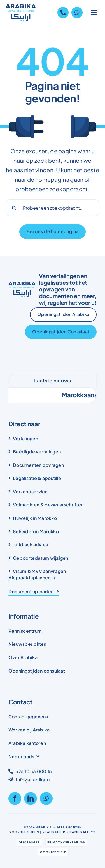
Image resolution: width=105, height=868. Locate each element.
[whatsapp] (46, 798)
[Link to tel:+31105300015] (63, 13)
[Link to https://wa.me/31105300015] (77, 13)
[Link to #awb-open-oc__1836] (94, 13)
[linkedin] (31, 798)
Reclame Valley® (79, 832)
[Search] (14, 208)
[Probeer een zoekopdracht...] (53, 208)
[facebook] (15, 798)
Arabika (44, 827)
